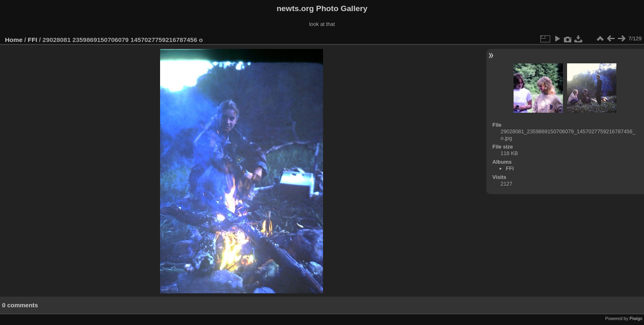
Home (14, 40)
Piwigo (636, 318)
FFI (33, 40)
